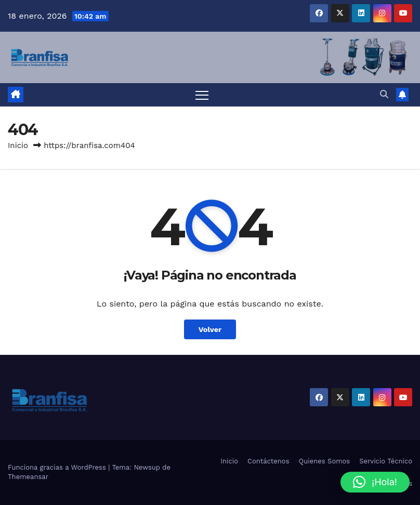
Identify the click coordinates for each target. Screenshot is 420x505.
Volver (210, 329)
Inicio (18, 145)
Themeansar (28, 477)
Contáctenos (268, 461)
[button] (384, 94)
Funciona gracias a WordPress (58, 467)
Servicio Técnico (386, 461)
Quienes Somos (325, 461)
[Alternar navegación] (202, 95)
